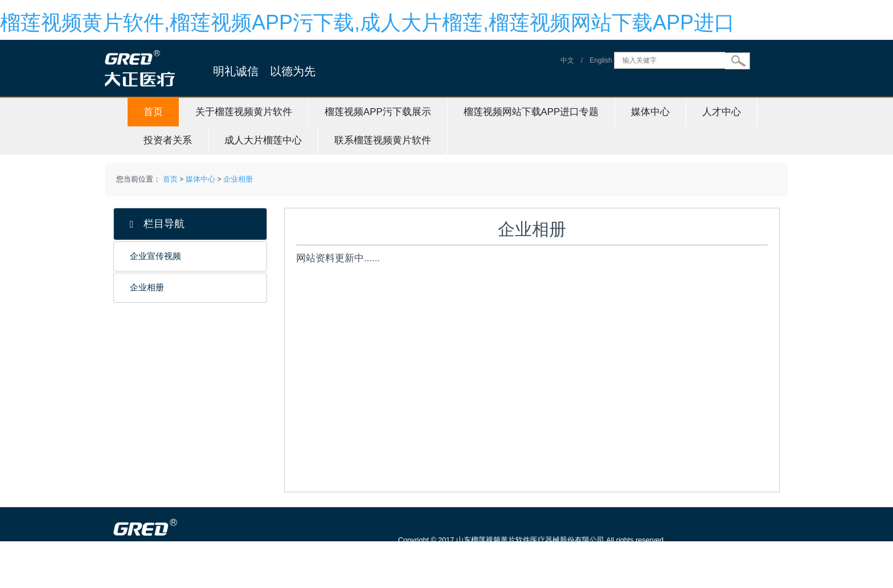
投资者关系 (168, 140)
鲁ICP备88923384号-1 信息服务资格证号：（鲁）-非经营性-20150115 (516, 556)
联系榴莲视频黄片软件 (383, 140)
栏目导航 (157, 224)
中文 (567, 60)
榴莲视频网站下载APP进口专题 (531, 112)
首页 (153, 112)
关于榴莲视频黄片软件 (244, 112)
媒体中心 (650, 112)
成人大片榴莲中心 (263, 140)
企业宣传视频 (155, 256)
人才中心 (722, 112)
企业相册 (238, 179)
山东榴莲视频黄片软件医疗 (197, 582)
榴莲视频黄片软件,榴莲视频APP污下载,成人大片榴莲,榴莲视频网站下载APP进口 (367, 22)
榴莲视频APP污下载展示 (378, 112)
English (601, 60)
